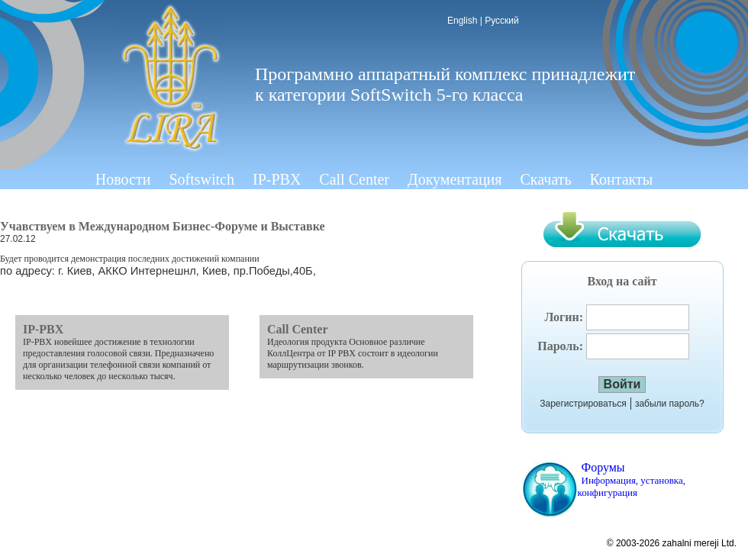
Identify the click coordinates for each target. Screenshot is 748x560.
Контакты (622, 179)
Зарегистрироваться (583, 404)
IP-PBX (277, 179)
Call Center (354, 179)
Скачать (546, 179)
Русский (502, 21)
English (462, 21)
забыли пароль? (670, 404)
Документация (455, 179)
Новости (123, 179)
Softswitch (202, 179)
